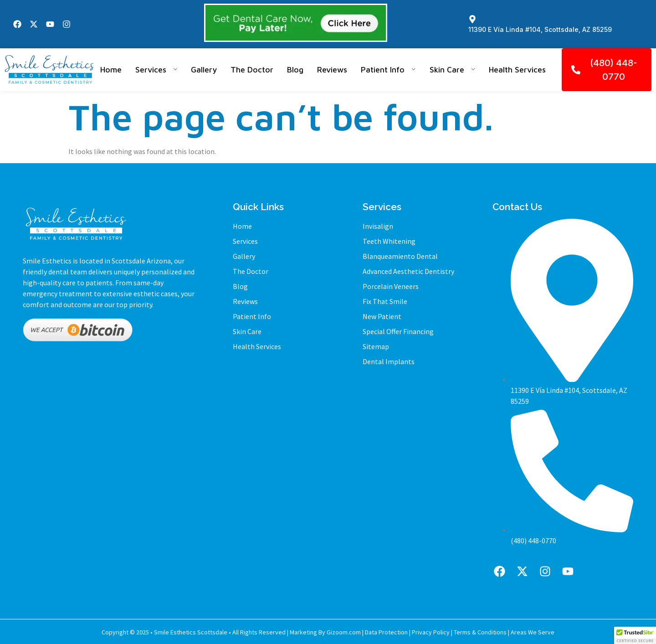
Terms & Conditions (480, 632)
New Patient (382, 316)
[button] (635, 635)
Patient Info (388, 70)
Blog (295, 70)
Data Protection (386, 632)
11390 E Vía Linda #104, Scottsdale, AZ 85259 (540, 29)
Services (156, 70)
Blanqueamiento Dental (400, 256)
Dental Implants (389, 361)
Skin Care (453, 70)
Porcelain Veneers (391, 286)
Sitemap (376, 346)
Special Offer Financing (398, 331)
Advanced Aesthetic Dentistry (408, 271)
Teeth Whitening (389, 241)
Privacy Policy (431, 632)
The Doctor (252, 70)
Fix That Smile (385, 301)
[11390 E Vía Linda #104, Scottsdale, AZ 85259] (472, 19)
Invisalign (378, 226)
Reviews (332, 70)
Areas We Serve (533, 632)
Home (111, 70)
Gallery (204, 70)
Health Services (517, 70)
